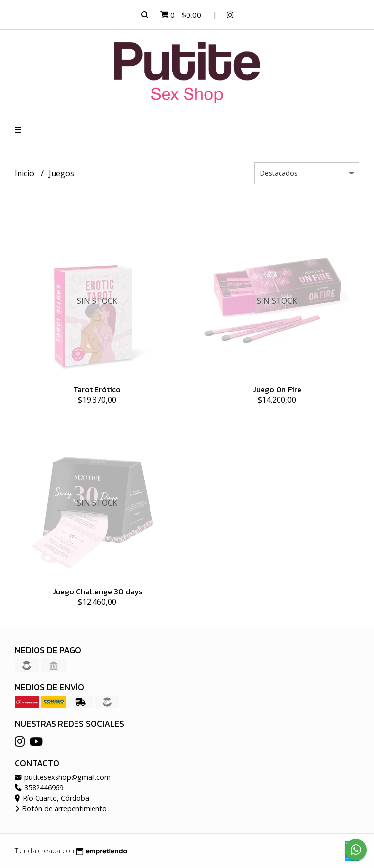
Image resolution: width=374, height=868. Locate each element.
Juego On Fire (277, 389)
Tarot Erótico (97, 389)
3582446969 (39, 787)
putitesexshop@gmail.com (63, 777)
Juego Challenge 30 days (97, 591)
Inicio (25, 173)
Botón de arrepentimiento (61, 808)
